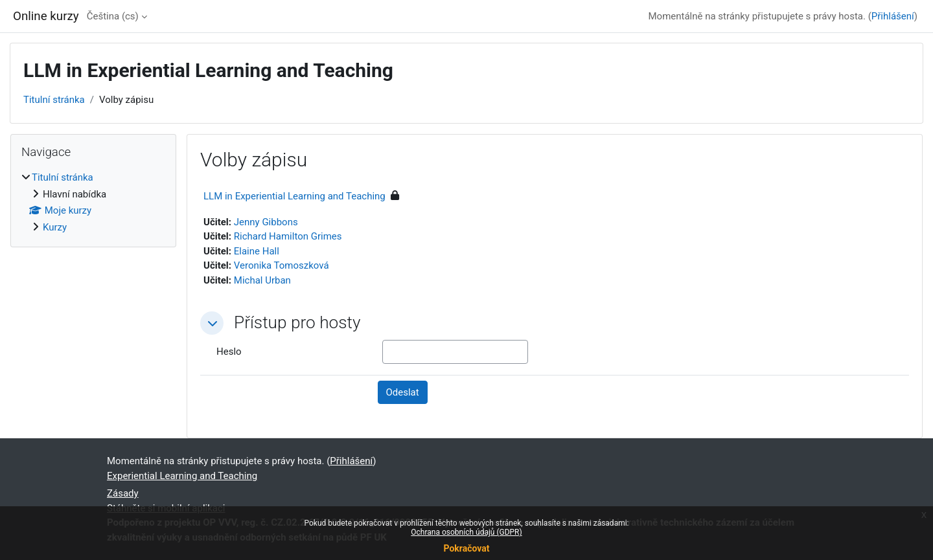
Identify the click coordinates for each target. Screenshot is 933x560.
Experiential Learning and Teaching (182, 476)
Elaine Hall (257, 251)
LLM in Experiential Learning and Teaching (294, 196)
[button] (212, 323)
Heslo (229, 352)
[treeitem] (93, 202)
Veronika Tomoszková (282, 265)
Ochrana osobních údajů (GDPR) (466, 532)
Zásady (123, 493)
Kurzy (55, 227)
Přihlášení (893, 16)
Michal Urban (262, 280)
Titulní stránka (54, 100)
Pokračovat (466, 548)
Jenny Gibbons (266, 222)
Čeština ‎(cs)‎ (113, 16)
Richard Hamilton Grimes (288, 236)
